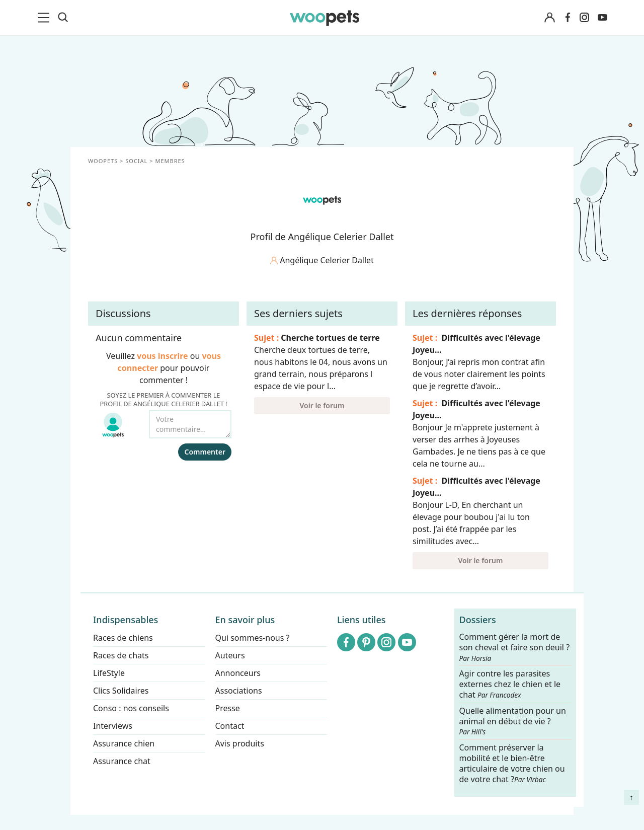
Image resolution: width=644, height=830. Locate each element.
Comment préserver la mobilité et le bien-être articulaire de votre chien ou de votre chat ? (512, 763)
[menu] (45, 18)
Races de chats (121, 655)
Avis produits (240, 743)
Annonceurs (238, 673)
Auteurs (230, 655)
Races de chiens (123, 638)
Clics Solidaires (121, 691)
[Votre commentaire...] (190, 424)
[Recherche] (63, 18)
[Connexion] (549, 18)
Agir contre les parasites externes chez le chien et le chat (510, 685)
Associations (239, 691)
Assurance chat (122, 761)
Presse (228, 708)
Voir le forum (322, 405)
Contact (230, 726)
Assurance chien (124, 743)
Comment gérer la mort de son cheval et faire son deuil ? (515, 647)
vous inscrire (163, 356)
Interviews (113, 726)
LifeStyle (109, 673)
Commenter (205, 452)
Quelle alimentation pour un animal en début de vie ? (513, 721)
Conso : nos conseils (131, 708)
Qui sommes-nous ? (253, 638)
